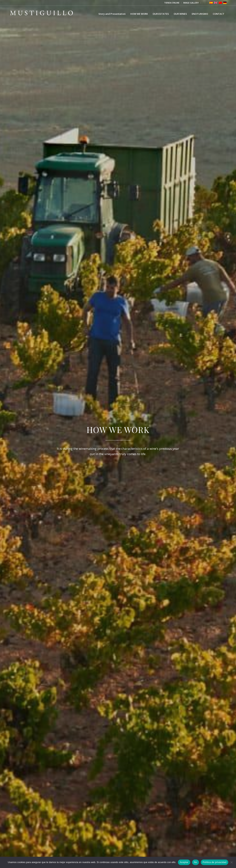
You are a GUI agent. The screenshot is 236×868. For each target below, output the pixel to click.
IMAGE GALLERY (191, 3)
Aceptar (184, 862)
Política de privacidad (215, 862)
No (196, 862)
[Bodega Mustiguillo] (41, 14)
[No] (231, 862)
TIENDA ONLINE (172, 3)
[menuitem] (172, 3)
